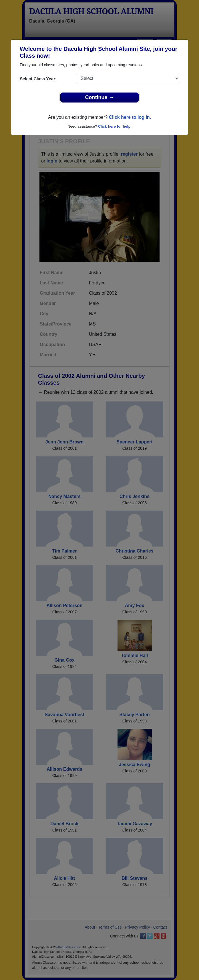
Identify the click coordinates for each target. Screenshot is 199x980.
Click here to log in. (130, 117)
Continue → (100, 97)
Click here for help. (115, 126)
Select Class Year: (38, 79)
